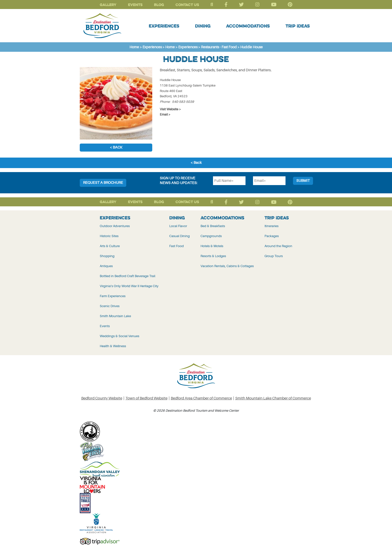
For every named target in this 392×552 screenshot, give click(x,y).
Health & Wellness (113, 346)
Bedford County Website (102, 398)
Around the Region (278, 246)
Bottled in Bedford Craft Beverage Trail (127, 276)
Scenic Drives (110, 306)
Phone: (165, 102)
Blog (159, 5)
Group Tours (274, 256)
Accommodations (248, 26)
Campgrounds (211, 236)
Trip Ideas (298, 26)
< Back (116, 147)
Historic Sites (109, 236)
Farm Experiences (113, 296)
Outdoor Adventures (115, 226)
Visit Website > (170, 109)
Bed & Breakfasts (213, 226)
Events (135, 5)
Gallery (108, 5)
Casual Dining (179, 236)
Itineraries (271, 226)
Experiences (164, 26)
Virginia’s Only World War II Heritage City (129, 286)
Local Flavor (178, 226)
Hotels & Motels (212, 246)
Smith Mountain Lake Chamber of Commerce (273, 398)
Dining (203, 26)
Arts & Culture (110, 246)
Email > (165, 114)
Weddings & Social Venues (119, 336)
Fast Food (176, 246)
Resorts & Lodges (213, 256)
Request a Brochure (103, 183)
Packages (272, 236)
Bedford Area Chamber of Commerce (201, 398)
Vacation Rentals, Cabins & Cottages (227, 266)
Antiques (106, 266)
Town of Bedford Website (146, 398)
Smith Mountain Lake (115, 316)
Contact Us (187, 5)
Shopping (107, 256)
